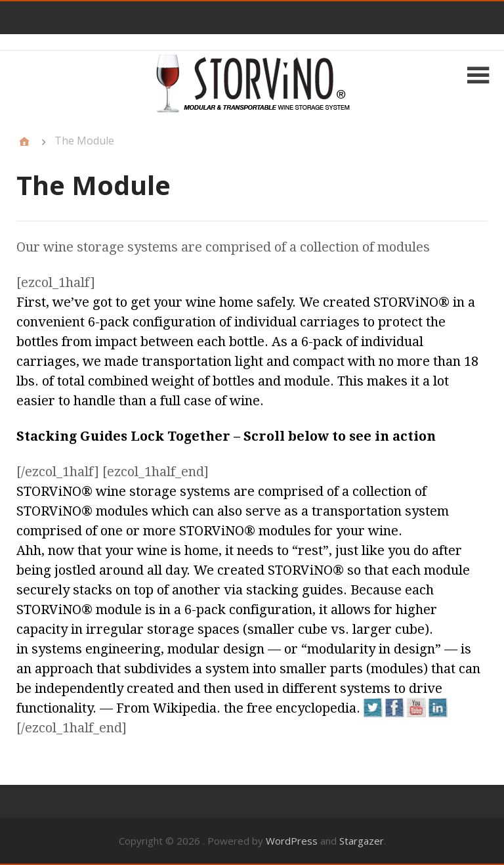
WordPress (292, 841)
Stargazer (362, 841)
